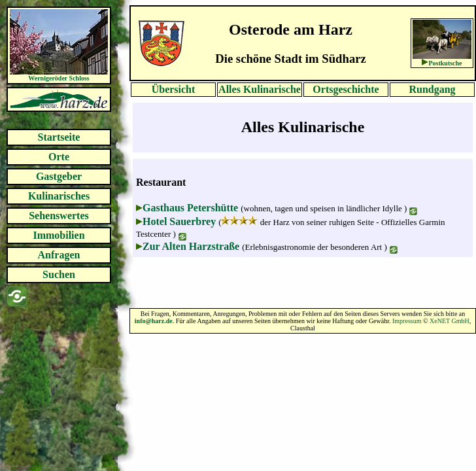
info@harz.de (154, 321)
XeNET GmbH (450, 321)
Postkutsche (445, 63)
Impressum (407, 321)
